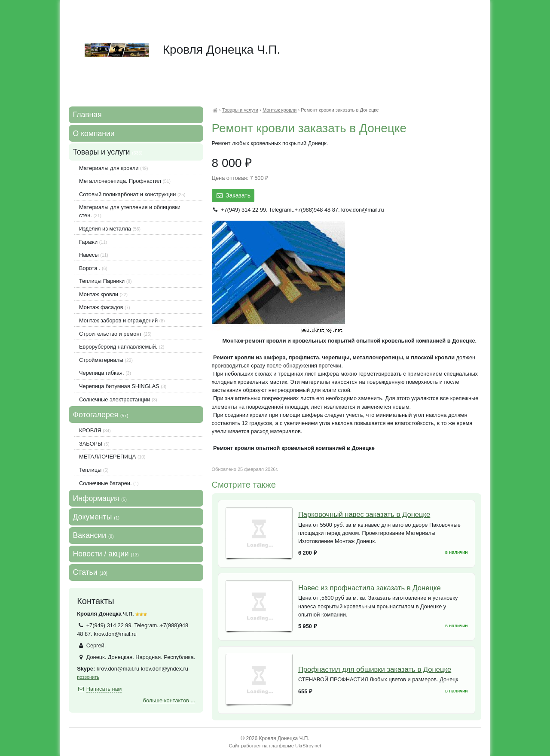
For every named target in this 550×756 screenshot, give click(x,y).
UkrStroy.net (308, 746)
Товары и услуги (240, 110)
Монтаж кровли (280, 110)
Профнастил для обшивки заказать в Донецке (375, 669)
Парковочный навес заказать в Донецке (364, 515)
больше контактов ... (169, 700)
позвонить (88, 677)
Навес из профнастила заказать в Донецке (370, 588)
